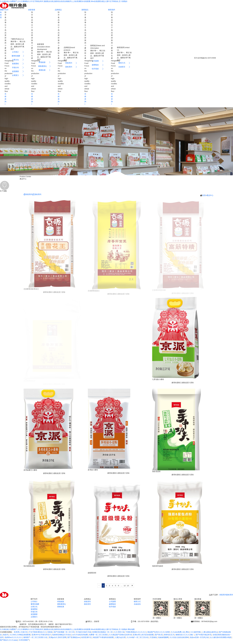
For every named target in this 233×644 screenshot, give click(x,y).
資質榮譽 (34, 614)
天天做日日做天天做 (83, 632)
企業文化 (34, 607)
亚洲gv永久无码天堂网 (57, 637)
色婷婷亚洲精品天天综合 (62, 635)
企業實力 (34, 617)
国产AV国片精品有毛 (204, 635)
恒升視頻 (112, 607)
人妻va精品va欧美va (210, 632)
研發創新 (61, 602)
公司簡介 (34, 602)
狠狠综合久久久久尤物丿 (185, 635)
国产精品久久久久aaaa (9, 640)
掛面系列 (28, 194)
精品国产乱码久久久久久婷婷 (158, 632)
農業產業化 (62, 604)
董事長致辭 (35, 604)
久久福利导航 (196, 632)
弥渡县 (50, 632)
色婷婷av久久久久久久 (13, 637)
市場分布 (34, 612)
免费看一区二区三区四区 (98, 635)
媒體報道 (112, 604)
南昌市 (6, 635)
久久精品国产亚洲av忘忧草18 (120, 635)
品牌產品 (58, 10)
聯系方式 (137, 602)
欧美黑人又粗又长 (21, 632)
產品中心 (210, 195)
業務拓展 (61, 607)
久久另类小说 (119, 632)
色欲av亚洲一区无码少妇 (199, 637)
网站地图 (131, 629)
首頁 (204, 195)
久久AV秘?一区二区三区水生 (138, 637)
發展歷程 (34, 609)
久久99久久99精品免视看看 (20, 635)
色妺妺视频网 (163, 637)
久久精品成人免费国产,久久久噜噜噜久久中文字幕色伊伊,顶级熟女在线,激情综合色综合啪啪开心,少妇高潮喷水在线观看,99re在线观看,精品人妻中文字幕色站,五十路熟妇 (64, 1)
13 (128, 586)
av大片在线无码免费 (80, 635)
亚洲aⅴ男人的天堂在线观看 (143, 635)
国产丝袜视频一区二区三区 (64, 632)
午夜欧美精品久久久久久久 (136, 632)
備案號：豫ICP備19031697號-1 (60, 624)
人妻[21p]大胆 (120, 637)
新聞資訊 (85, 10)
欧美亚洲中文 (87, 637)
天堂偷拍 (153, 637)
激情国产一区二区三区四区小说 (35, 637)
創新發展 (32, 10)
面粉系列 (37, 194)
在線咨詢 (137, 604)
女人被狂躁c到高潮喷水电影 (221, 637)
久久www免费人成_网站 (180, 632)
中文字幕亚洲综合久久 (37, 632)
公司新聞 (112, 602)
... (122, 586)
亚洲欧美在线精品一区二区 (102, 632)
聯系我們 (112, 10)
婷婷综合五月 (169, 635)
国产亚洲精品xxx (74, 637)
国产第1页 (159, 635)
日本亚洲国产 (24, 640)
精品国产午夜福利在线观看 (103, 637)
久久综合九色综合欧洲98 (179, 637)
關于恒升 (5, 10)
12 (125, 586)
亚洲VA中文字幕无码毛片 (41, 635)
